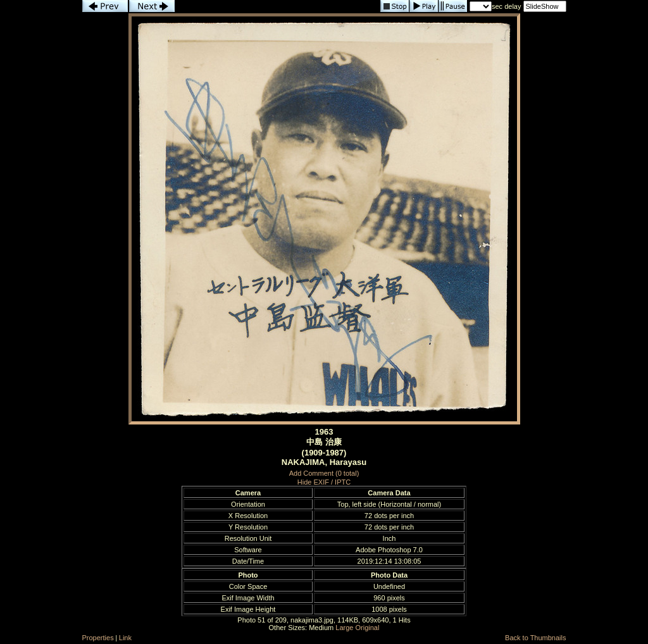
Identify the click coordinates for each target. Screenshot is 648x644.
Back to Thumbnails (535, 638)
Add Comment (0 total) (324, 473)
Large (344, 628)
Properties (98, 638)
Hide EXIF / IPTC (324, 482)
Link (125, 638)
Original (368, 628)
